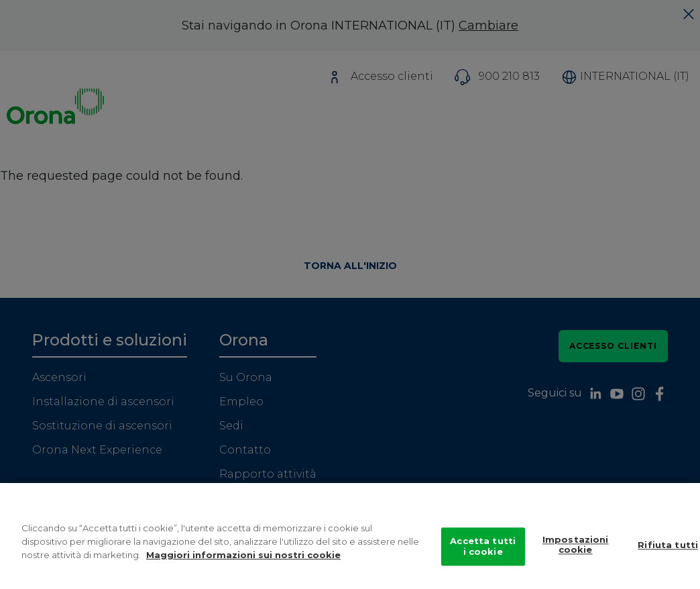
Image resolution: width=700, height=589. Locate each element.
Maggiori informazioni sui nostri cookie (243, 560)
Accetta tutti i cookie (483, 552)
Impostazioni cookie (576, 550)
